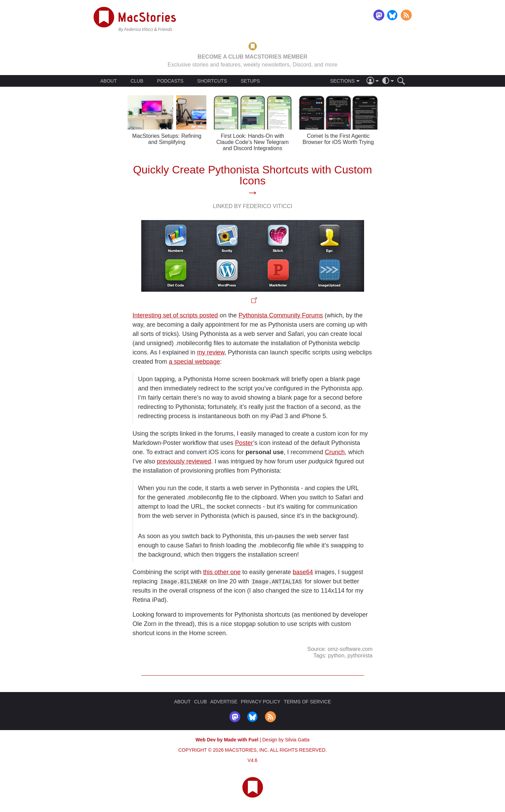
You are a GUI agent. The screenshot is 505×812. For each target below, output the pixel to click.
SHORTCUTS (212, 81)
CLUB (137, 81)
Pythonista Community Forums (281, 315)
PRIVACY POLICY (260, 702)
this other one (222, 572)
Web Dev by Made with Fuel (227, 740)
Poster (244, 443)
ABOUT (109, 81)
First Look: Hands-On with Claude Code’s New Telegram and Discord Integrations (252, 142)
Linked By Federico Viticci (253, 206)
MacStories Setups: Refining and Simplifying (167, 139)
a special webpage (195, 362)
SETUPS (250, 81)
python (336, 655)
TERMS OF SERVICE (307, 702)
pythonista (360, 655)
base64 (303, 572)
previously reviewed (184, 461)
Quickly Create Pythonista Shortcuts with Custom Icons (252, 175)
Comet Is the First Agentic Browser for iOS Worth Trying (338, 139)
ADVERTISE (224, 702)
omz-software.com (350, 649)
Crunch (335, 452)
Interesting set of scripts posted (175, 315)
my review (211, 352)
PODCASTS (170, 81)
